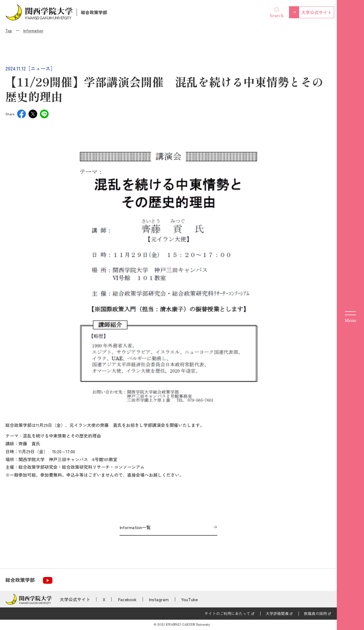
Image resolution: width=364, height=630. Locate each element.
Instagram (159, 599)
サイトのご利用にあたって (227, 613)
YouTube (189, 599)
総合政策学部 (94, 12)
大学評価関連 (277, 613)
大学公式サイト (316, 12)
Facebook (127, 599)
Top (9, 30)
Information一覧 (135, 527)
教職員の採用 (315, 613)
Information (33, 30)
